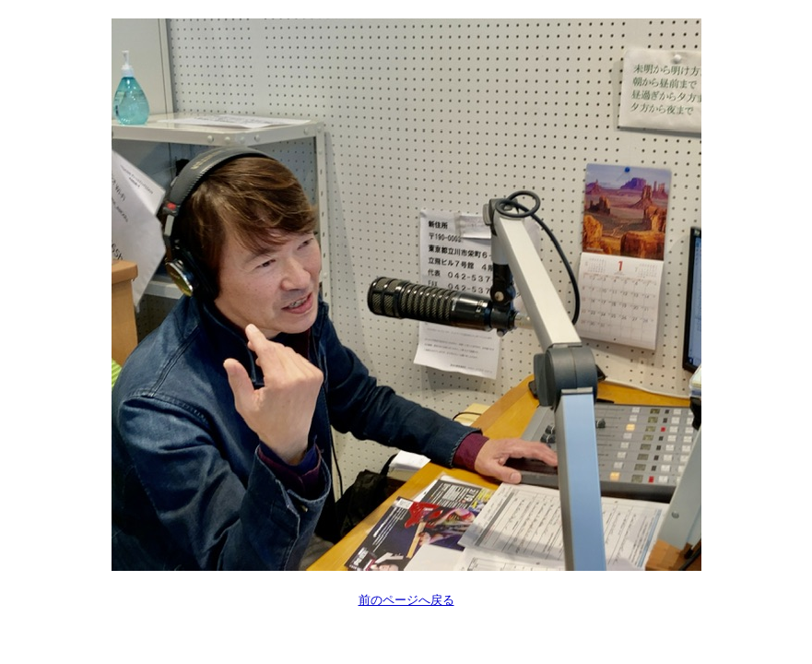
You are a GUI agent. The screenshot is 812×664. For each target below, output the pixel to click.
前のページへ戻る (406, 600)
